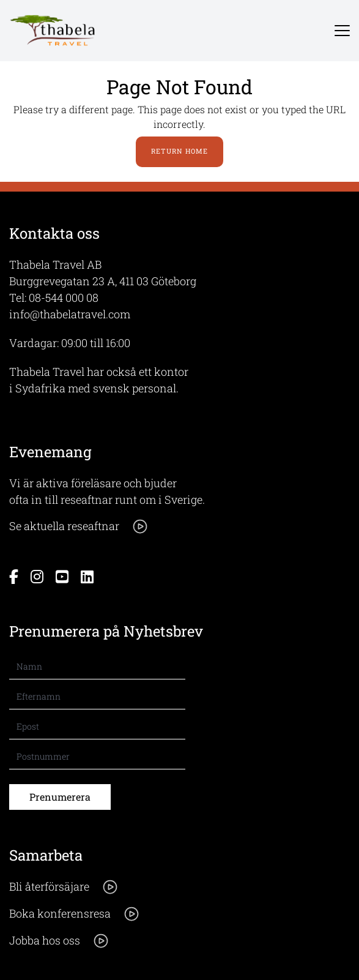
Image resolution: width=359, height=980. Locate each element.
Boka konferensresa (75, 914)
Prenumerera (60, 797)
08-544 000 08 (64, 297)
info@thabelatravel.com (70, 314)
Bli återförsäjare (64, 887)
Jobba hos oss (59, 941)
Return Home (179, 151)
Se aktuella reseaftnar (79, 526)
